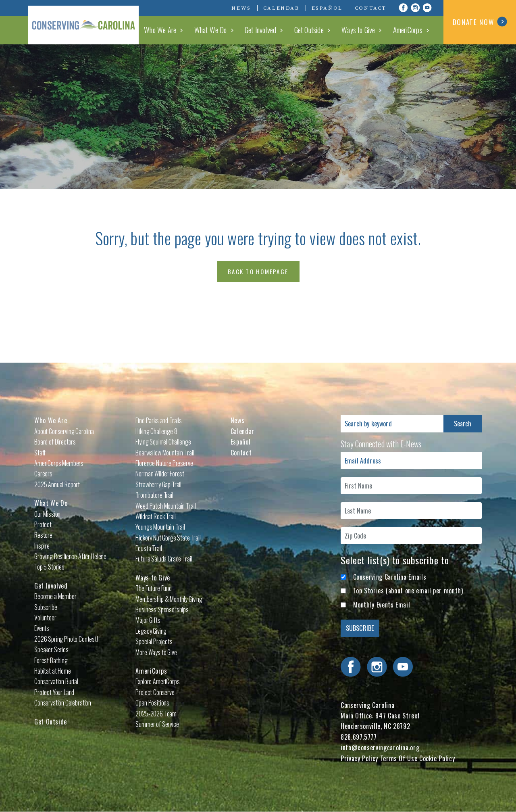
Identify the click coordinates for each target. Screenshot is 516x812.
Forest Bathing (51, 660)
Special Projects (154, 641)
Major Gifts (148, 620)
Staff (40, 453)
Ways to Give (364, 30)
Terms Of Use (399, 758)
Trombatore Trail (154, 495)
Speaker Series (51, 649)
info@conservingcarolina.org (380, 747)
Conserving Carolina (89, 22)
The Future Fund (154, 588)
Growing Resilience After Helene (70, 556)
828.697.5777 (359, 737)
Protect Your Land (54, 692)
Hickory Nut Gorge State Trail (168, 538)
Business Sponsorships (162, 610)
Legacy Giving (151, 631)
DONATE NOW (480, 22)
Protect (43, 524)
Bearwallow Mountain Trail (165, 453)
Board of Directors (55, 442)
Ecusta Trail (149, 548)
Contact (371, 8)
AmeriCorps (410, 30)
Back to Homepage (258, 271)
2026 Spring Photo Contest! (66, 639)
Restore (43, 535)
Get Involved (272, 30)
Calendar (281, 8)
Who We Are (178, 30)
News (241, 8)
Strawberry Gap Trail (158, 484)
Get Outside (317, 30)
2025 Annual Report (57, 484)
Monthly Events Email (382, 605)
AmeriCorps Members (59, 463)
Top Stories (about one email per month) (408, 591)
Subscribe (46, 607)
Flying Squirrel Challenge (163, 442)
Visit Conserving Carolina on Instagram (415, 8)
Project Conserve (155, 692)
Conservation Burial (56, 681)
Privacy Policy (359, 758)
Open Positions (152, 703)
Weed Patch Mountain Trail (165, 506)
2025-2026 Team (156, 714)
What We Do (225, 30)
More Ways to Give (156, 652)
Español (327, 8)
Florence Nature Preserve (164, 463)
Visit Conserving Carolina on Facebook (403, 8)
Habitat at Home (53, 671)
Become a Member (55, 596)
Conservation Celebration (63, 703)
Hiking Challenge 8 (156, 431)
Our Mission (47, 514)
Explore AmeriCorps (157, 681)
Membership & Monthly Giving (169, 599)
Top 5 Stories (49, 567)
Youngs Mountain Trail (160, 527)
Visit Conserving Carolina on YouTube (427, 8)
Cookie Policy (437, 758)
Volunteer (45, 618)
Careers (43, 474)
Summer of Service (157, 724)
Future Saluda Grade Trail (164, 559)
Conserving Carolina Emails (390, 577)
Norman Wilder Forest (160, 474)
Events (42, 628)
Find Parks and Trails (159, 420)
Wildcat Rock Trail (155, 516)
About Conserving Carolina (64, 431)
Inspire (42, 546)
